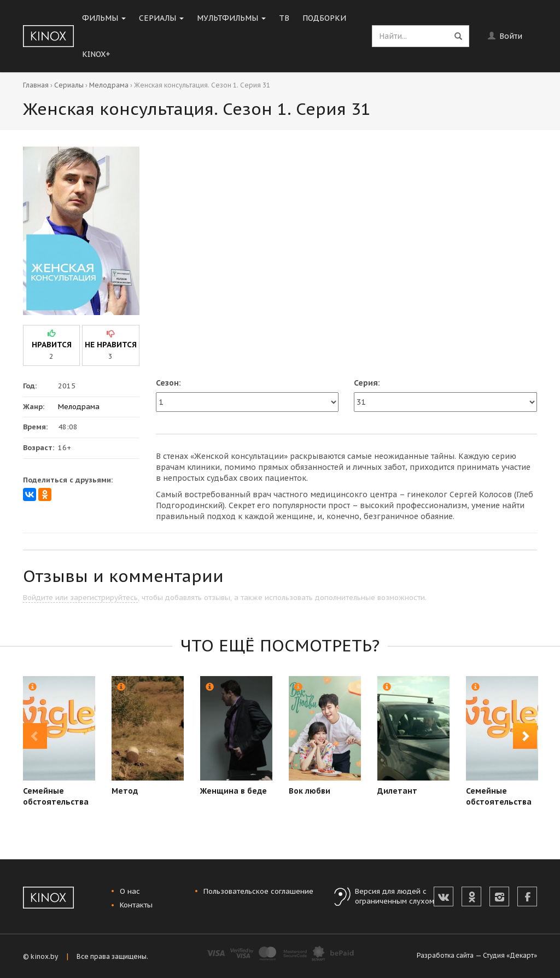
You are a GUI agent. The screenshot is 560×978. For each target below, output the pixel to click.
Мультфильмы (231, 18)
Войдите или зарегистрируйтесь (80, 598)
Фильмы (104, 18)
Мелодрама (109, 85)
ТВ (284, 18)
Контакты (136, 905)
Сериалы (161, 18)
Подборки (324, 18)
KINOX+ (96, 54)
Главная (36, 85)
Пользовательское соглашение (258, 891)
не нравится (111, 345)
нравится (52, 345)
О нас (130, 891)
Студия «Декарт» (510, 955)
